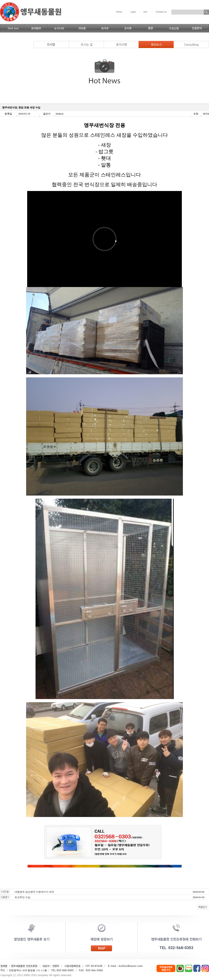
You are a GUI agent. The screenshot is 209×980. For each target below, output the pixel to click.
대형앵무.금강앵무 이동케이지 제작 (34, 892)
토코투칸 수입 (22, 897)
